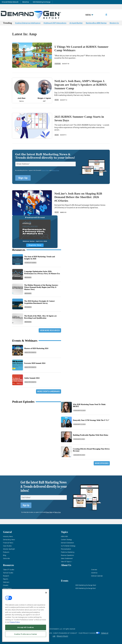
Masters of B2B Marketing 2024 (36, 348)
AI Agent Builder (76, 23)
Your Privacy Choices (87, 633)
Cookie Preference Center (26, 634)
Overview (94, 570)
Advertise (26, 2)
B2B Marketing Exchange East (86, 588)
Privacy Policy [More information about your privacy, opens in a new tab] (15, 622)
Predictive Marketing (68, 552)
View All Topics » (66, 562)
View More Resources (50, 330)
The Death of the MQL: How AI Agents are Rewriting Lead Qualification (40, 317)
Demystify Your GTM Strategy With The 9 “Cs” (91, 420)
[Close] (46, 593)
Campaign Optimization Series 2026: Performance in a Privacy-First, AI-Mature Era (42, 273)
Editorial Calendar (97, 576)
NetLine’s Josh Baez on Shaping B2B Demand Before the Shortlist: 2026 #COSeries (78, 197)
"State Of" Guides (30, 263)
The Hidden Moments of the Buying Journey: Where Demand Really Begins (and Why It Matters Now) (41, 287)
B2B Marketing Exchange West (86, 585)
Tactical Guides (8, 573)
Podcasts (6, 552)
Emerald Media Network (10, 2)
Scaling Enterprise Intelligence (28, 23)
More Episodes (102, 463)
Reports (6, 579)
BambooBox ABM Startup (96, 23)
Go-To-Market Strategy (68, 546)
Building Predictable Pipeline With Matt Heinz (91, 435)
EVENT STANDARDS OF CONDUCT (65, 633)
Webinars (28, 277)
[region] (26, 615)
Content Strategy (66, 540)
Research (28, 307)
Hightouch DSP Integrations (55, 23)
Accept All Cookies (26, 627)
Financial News (8, 543)
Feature (58, 64)
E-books (6, 585)
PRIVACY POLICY (62, 636)
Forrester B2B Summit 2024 (35, 363)
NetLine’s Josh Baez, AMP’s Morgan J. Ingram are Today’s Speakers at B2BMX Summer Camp (81, 85)
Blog (57, 100)
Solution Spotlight (9, 549)
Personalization (66, 549)
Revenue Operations (67, 555)
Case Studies (7, 546)
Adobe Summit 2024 (32, 378)
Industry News (8, 537)
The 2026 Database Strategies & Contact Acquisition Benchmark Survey (39, 302)
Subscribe (6, 559)
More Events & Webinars (49, 391)
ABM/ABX (64, 537)
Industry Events (30, 352)
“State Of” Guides (9, 570)
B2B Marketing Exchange (42, 2)
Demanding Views (9, 540)
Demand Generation (67, 543)
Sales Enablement (67, 559)
